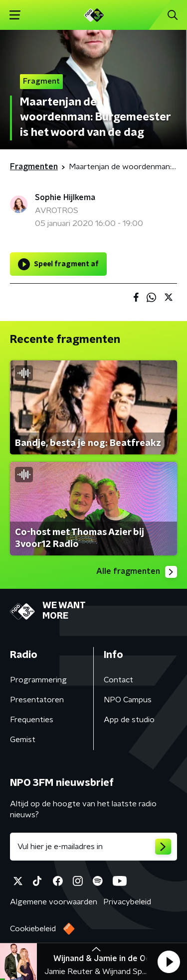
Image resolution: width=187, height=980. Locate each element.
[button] (169, 962)
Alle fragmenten (137, 572)
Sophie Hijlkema (65, 198)
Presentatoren (37, 700)
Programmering (38, 680)
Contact (118, 680)
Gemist (23, 740)
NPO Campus (128, 700)
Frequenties (32, 720)
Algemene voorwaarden (54, 902)
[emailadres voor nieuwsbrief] (93, 847)
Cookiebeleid (33, 929)
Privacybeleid (127, 902)
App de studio (129, 720)
